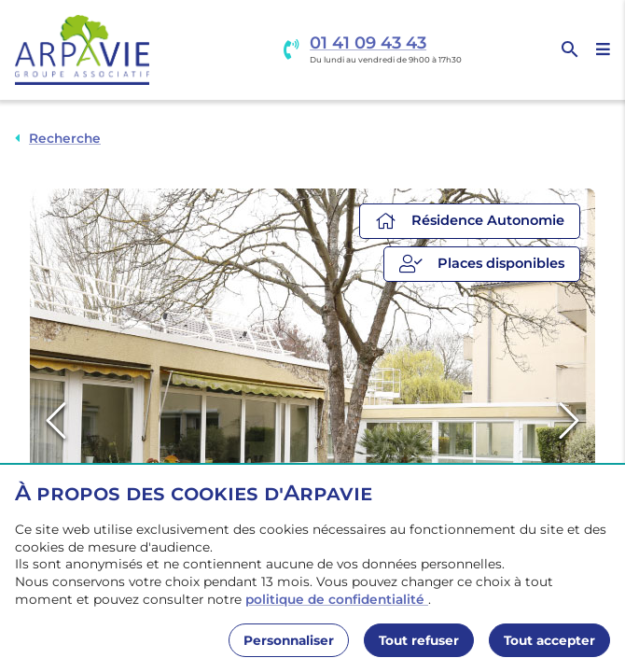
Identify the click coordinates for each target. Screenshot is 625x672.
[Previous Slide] (56, 421)
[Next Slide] (569, 421)
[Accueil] (82, 50)
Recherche (65, 138)
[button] (312, 422)
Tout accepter (549, 640)
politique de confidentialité (337, 599)
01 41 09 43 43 (368, 43)
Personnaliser (289, 640)
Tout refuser (419, 640)
